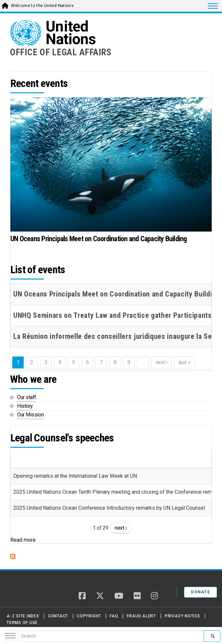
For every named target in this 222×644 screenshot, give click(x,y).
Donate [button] (200, 592)
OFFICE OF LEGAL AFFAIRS (61, 52)
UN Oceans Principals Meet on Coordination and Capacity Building (99, 239)
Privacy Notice (182, 616)
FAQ (114, 616)
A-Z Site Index (23, 616)
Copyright (89, 616)
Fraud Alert (141, 616)
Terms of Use (22, 623)
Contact (58, 616)
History (25, 406)
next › (121, 528)
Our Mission (30, 415)
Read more (23, 540)
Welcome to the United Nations (42, 6)
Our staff (27, 397)
